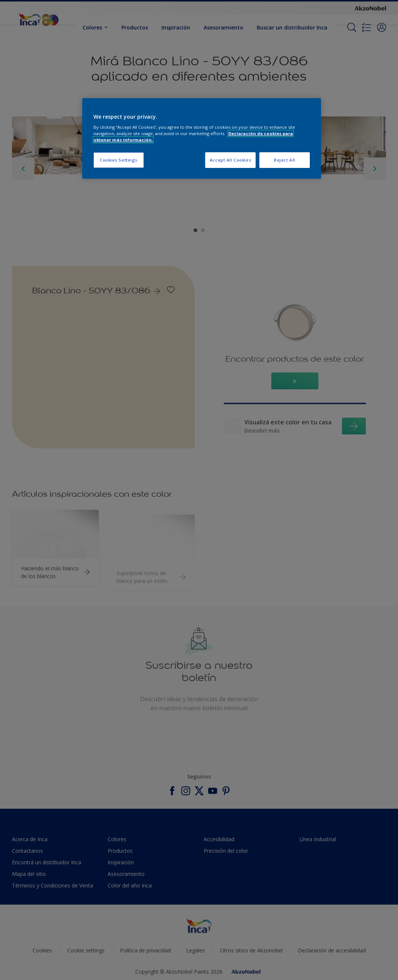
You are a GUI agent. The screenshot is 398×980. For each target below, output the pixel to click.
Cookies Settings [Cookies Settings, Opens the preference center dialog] (119, 160)
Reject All (285, 160)
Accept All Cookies (230, 160)
